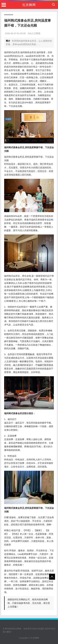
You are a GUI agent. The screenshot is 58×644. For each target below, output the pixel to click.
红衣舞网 (29, 5)
